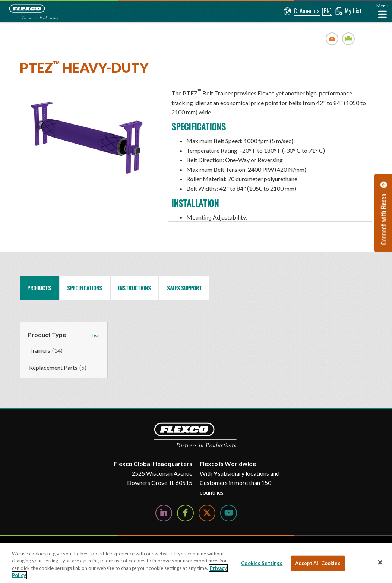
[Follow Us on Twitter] (207, 513)
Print (349, 39)
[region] (270, 153)
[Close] (380, 562)
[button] (302, 11)
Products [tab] (39, 288)
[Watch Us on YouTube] (229, 513)
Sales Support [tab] (184, 288)
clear (95, 335)
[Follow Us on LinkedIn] (164, 513)
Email (332, 39)
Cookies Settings (262, 563)
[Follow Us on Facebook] (185, 513)
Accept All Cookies (318, 563)
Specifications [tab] (85, 288)
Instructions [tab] (135, 288)
